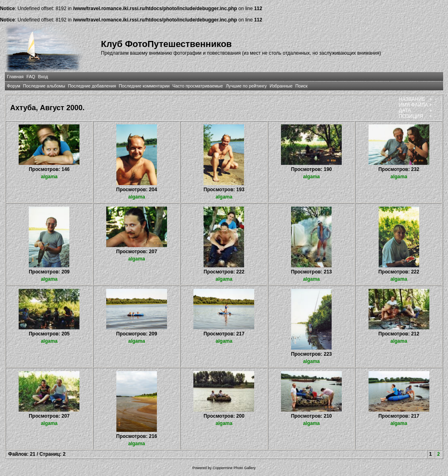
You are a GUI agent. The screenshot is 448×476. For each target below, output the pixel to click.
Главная (15, 77)
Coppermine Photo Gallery (234, 468)
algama (49, 177)
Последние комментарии (144, 86)
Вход (43, 77)
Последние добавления (92, 86)
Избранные (281, 86)
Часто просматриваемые (198, 86)
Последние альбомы (44, 86)
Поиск (301, 86)
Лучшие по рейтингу (246, 86)
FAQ (31, 77)
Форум (14, 86)
